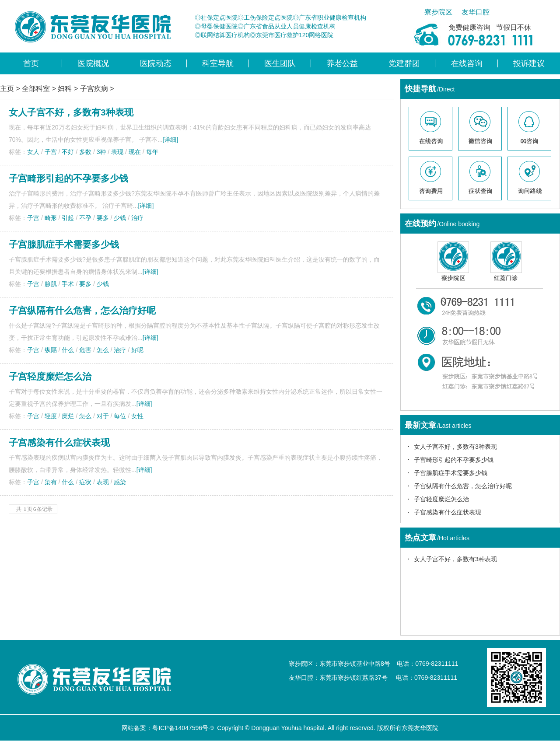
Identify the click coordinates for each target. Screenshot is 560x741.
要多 (103, 218)
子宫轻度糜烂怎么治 (50, 376)
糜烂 (68, 416)
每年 (152, 152)
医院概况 (93, 63)
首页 (31, 63)
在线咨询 (467, 63)
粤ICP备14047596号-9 (183, 728)
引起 (68, 218)
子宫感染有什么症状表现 (59, 442)
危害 (85, 350)
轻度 (51, 416)
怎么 (103, 350)
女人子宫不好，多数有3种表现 (455, 447)
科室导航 (218, 63)
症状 (85, 482)
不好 (68, 152)
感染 (120, 482)
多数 (85, 152)
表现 (117, 152)
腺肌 (51, 284)
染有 (51, 482)
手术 (68, 284)
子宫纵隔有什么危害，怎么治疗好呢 (82, 310)
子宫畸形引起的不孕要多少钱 (68, 178)
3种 (101, 152)
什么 (68, 350)
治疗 (137, 218)
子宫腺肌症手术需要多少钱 (64, 244)
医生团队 (280, 63)
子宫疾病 (94, 89)
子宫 (51, 152)
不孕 (85, 218)
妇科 (65, 89)
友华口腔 (476, 12)
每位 (120, 416)
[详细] (171, 140)
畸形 (51, 218)
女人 (33, 152)
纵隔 (51, 350)
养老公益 (342, 63)
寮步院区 (438, 12)
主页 (7, 89)
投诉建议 (529, 63)
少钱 (120, 218)
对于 (103, 416)
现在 (135, 152)
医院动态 (156, 63)
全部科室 (36, 89)
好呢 (137, 350)
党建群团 (404, 63)
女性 (137, 416)
